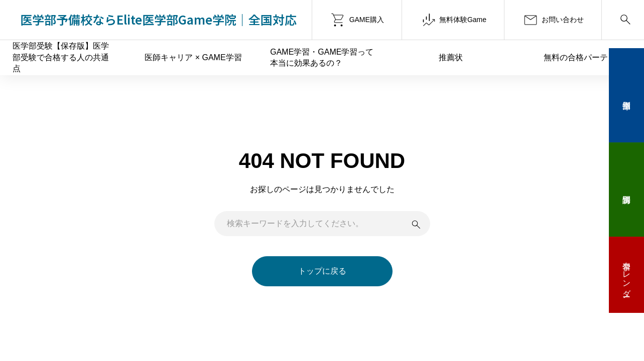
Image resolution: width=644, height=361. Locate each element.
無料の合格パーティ (580, 57)
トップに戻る (322, 271)
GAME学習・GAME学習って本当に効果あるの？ (322, 57)
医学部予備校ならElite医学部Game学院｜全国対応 (158, 19)
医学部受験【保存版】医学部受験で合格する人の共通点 (61, 57)
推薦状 (451, 57)
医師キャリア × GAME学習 (193, 57)
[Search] (623, 20)
